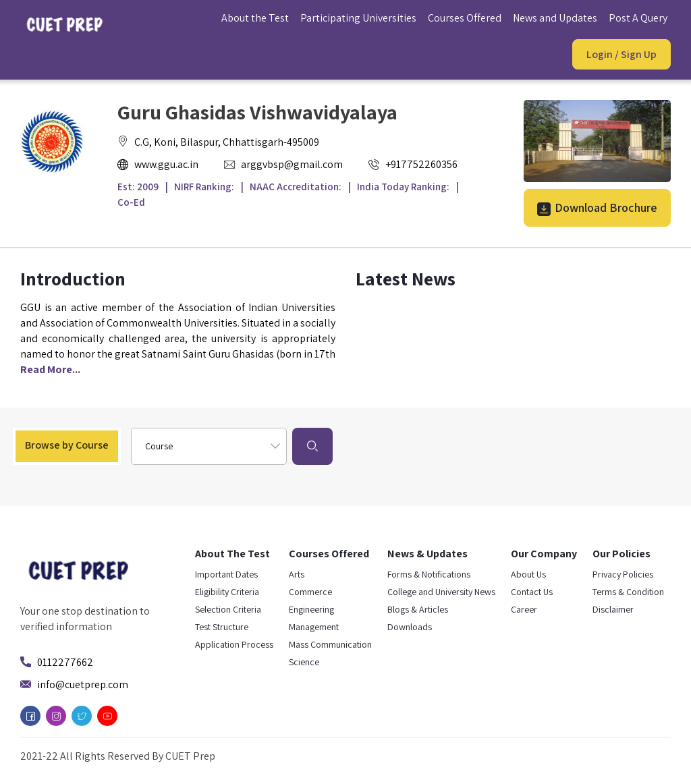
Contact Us (532, 592)
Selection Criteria (228, 609)
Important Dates (226, 574)
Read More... (50, 369)
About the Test (255, 18)
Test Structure (222, 627)
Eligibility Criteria (227, 592)
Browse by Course (67, 445)
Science (304, 662)
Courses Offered (465, 18)
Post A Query (638, 18)
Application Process (234, 644)
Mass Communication (330, 644)
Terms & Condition (628, 592)
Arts (297, 574)
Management (314, 627)
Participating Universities (358, 18)
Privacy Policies (623, 574)
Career (524, 609)
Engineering (311, 609)
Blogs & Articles (418, 609)
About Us (528, 574)
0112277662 (65, 662)
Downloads (410, 627)
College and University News (441, 592)
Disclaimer (613, 609)
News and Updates (555, 18)
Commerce (310, 592)
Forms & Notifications (429, 574)
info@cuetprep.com (83, 684)
